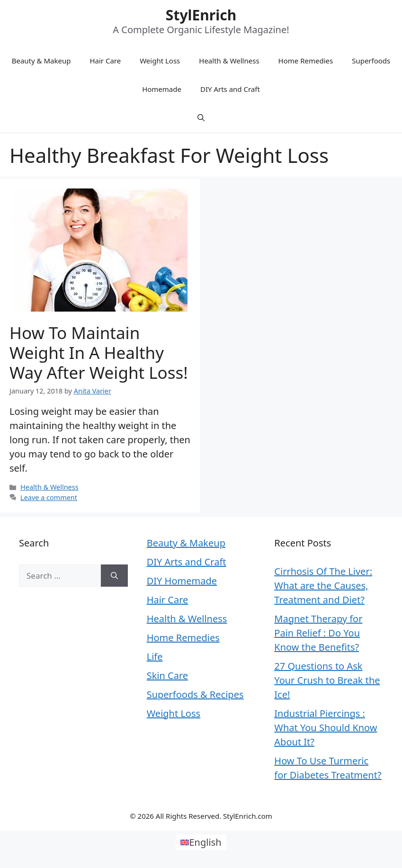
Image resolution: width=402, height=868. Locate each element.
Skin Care (167, 676)
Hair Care (105, 61)
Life (155, 657)
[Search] (114, 576)
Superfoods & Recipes (195, 694)
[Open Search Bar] (201, 117)
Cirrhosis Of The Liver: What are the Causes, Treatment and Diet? (323, 586)
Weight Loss (160, 61)
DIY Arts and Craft (230, 89)
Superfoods (371, 61)
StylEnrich (201, 15)
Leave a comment (49, 497)
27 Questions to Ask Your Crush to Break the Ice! (327, 680)
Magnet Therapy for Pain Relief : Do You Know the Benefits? (318, 633)
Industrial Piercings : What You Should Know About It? (326, 728)
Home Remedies (306, 61)
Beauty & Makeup (41, 61)
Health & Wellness (229, 61)
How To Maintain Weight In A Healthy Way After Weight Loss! (99, 353)
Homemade (162, 89)
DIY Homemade (182, 581)
